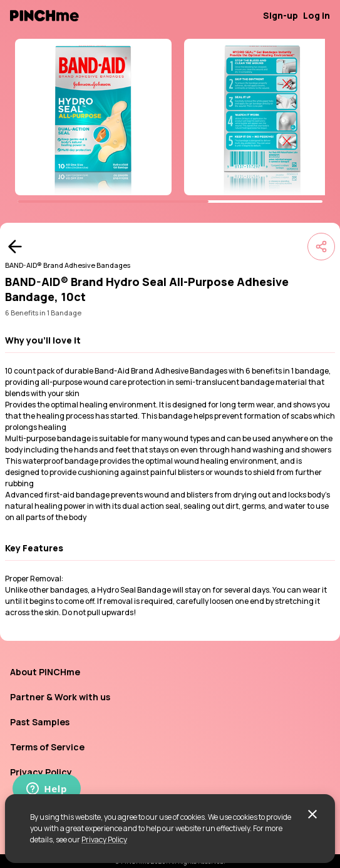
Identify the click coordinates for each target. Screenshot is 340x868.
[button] (170, 340)
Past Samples (40, 722)
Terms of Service (47, 747)
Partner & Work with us (60, 697)
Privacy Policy (104, 840)
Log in (317, 15)
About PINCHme (45, 672)
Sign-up (281, 15)
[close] (312, 814)
